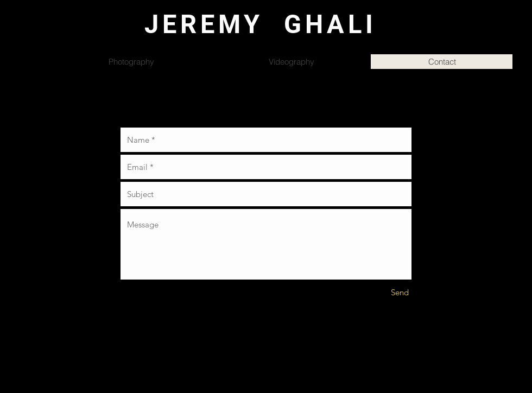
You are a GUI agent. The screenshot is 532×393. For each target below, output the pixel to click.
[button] (523, 39)
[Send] (400, 292)
